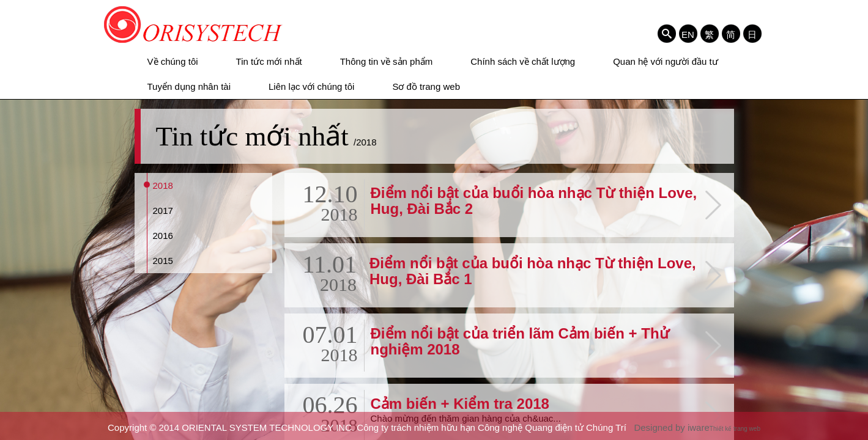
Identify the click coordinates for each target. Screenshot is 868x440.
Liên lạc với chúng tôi (311, 86)
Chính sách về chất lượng (523, 61)
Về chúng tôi (173, 61)
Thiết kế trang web (735, 429)
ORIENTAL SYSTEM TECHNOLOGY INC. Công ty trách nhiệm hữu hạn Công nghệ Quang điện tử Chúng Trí (194, 24)
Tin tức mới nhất (269, 61)
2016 (163, 236)
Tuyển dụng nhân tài (189, 86)
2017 (163, 211)
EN (688, 34)
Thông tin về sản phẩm (387, 61)
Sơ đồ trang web (426, 86)
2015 (163, 261)
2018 (163, 185)
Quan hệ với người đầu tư (666, 61)
